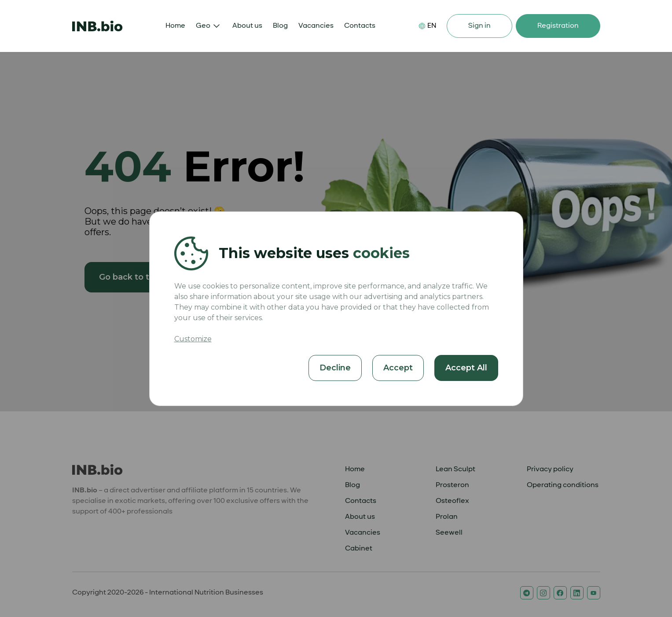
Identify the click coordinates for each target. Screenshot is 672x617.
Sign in (479, 26)
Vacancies (316, 26)
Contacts (360, 26)
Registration (558, 26)
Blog (280, 26)
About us (247, 26)
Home (175, 26)
